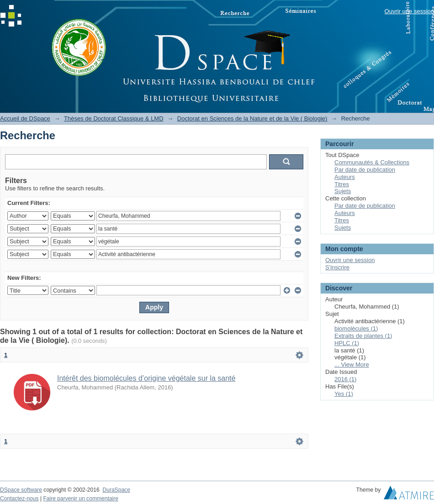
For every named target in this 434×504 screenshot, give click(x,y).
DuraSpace (116, 490)
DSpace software (21, 490)
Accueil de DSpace (25, 118)
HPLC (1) (347, 343)
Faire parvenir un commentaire (80, 499)
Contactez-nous (19, 499)
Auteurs (345, 177)
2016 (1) (345, 379)
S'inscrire (337, 267)
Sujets (343, 191)
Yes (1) (344, 394)
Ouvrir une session (409, 11)
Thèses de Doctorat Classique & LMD (114, 118)
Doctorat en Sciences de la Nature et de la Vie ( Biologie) (252, 118)
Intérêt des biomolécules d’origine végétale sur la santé (146, 378)
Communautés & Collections (372, 162)
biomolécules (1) (356, 328)
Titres (342, 184)
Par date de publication (365, 170)
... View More (352, 365)
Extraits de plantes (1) (363, 336)
